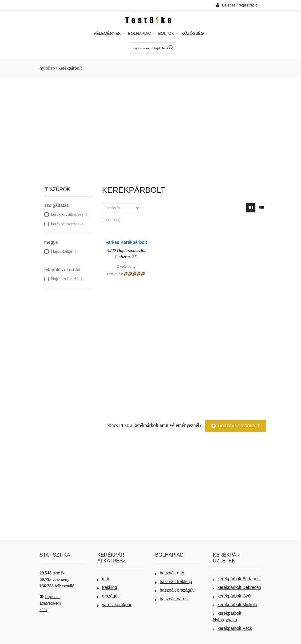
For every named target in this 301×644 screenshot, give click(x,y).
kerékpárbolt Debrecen (237, 587)
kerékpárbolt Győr (232, 596)
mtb (103, 579)
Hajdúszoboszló (61, 279)
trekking (107, 587)
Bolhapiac (141, 33)
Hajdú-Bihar (59, 251)
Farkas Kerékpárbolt (126, 242)
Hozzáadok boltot (236, 426)
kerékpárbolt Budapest (237, 579)
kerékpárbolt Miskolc (235, 605)
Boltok (168, 33)
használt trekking (174, 582)
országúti (108, 596)
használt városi (172, 599)
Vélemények (109, 33)
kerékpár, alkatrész (64, 214)
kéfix (44, 610)
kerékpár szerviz (62, 224)
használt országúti (175, 590)
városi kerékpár (114, 605)
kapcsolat (50, 597)
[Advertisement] (151, 128)
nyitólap (47, 68)
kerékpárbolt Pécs (232, 628)
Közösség (195, 33)
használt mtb (170, 573)
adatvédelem (50, 603)
